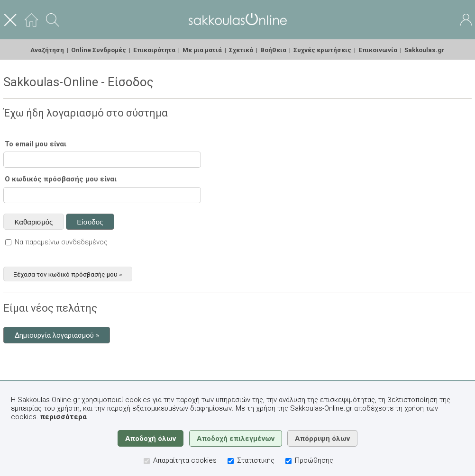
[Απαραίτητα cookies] (147, 461)
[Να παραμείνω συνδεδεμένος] (8, 242)
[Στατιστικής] (231, 461)
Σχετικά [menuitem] (241, 50)
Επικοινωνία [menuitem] (378, 50)
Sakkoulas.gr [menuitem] (425, 50)
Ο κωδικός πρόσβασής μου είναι (61, 179)
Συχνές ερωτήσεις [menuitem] (322, 50)
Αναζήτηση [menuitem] (47, 50)
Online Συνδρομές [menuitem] (99, 50)
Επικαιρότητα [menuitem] (154, 50)
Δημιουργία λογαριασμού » (57, 335)
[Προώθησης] (288, 461)
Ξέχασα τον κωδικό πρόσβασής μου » (68, 274)
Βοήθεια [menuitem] (273, 50)
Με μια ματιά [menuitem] (202, 50)
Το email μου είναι (36, 144)
